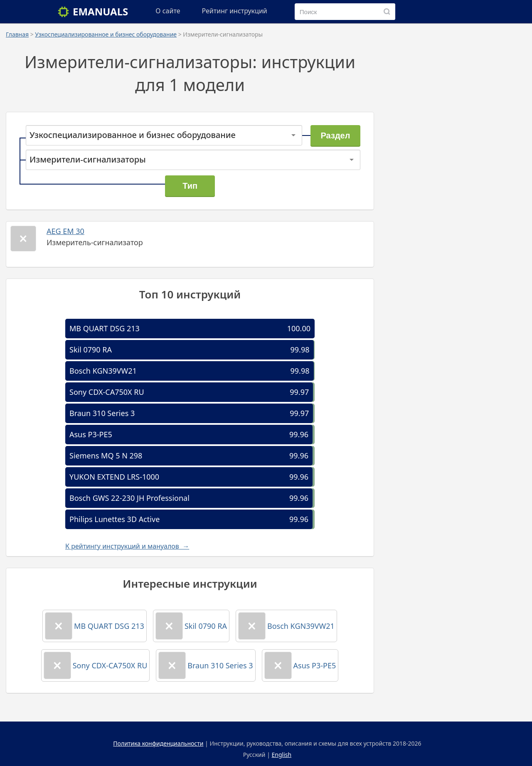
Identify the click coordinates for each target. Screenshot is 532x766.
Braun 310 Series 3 (102, 413)
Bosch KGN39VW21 (103, 371)
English (282, 755)
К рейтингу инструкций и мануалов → (127, 546)
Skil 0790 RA (91, 350)
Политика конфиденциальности (158, 743)
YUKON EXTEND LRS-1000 (114, 477)
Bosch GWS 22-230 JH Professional (129, 498)
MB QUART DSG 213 (105, 328)
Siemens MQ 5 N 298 (106, 456)
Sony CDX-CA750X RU (107, 392)
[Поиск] (387, 12)
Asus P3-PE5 (91, 434)
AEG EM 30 (65, 231)
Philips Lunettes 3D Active (115, 519)
